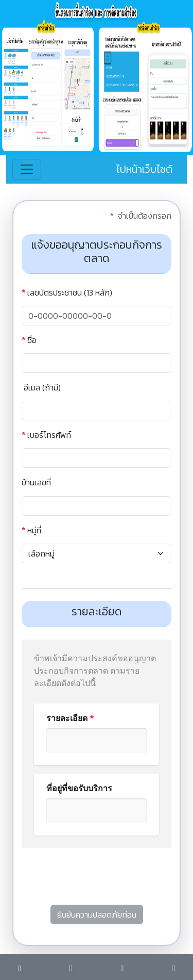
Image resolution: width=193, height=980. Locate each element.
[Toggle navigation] (27, 169)
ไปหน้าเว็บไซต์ (144, 169)
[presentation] (100, 880)
